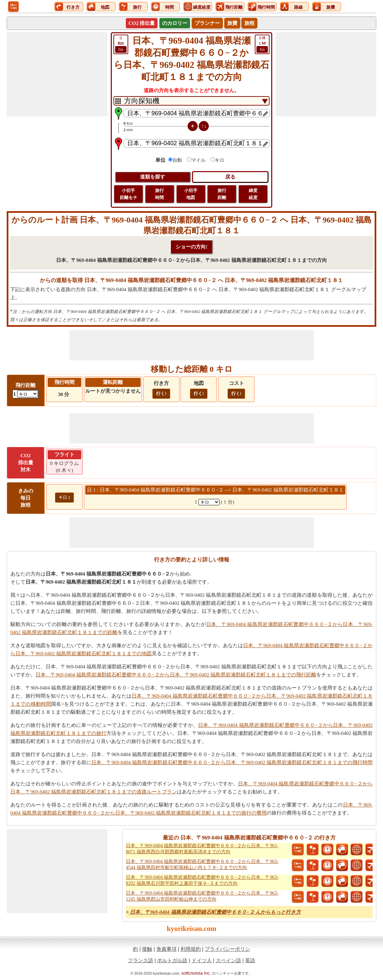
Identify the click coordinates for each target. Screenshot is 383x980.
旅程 (249, 23)
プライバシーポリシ (227, 949)
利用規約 (191, 949)
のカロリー (175, 23)
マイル (198, 160)
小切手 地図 (191, 194)
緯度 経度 (253, 194)
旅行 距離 (222, 194)
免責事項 (166, 949)
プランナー (207, 23)
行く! (161, 394)
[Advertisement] (57, 74)
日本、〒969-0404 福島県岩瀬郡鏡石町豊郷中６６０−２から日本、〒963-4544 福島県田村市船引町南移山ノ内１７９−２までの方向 (202, 865)
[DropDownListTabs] (191, 101)
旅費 (232, 23)
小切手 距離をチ (129, 194)
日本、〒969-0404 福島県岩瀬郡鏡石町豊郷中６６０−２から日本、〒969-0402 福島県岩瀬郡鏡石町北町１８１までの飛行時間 (232, 762)
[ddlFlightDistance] (28, 394)
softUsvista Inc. (196, 973)
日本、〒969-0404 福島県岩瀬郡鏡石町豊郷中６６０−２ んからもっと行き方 (215, 912)
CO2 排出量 (142, 23)
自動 (177, 160)
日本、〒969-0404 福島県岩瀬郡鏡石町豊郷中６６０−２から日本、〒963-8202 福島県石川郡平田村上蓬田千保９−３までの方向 (202, 880)
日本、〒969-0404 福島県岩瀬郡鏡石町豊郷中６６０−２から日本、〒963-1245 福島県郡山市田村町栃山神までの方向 (202, 896)
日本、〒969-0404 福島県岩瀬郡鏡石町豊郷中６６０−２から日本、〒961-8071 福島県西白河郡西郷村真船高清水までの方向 (202, 849)
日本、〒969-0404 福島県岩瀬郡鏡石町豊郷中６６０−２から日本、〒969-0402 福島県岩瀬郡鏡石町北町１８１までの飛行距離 (176, 675)
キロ (220, 160)
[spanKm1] (209, 502)
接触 (147, 949)
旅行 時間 (159, 194)
